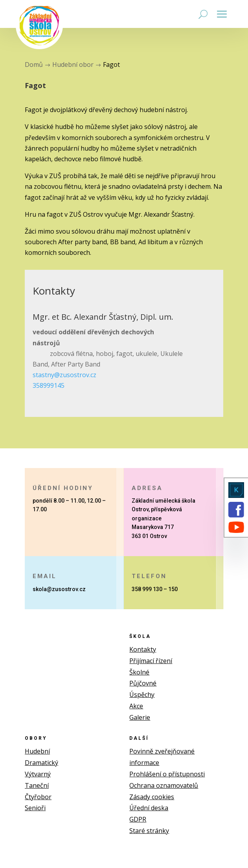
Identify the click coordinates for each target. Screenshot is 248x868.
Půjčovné (143, 683)
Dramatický (41, 763)
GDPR (138, 819)
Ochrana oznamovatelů (164, 785)
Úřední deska (149, 808)
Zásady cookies (152, 797)
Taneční (37, 785)
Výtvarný (38, 774)
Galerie (140, 717)
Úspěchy (142, 695)
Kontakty (143, 649)
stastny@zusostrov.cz (64, 375)
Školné (139, 672)
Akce (136, 706)
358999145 (49, 385)
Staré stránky (149, 831)
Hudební (37, 751)
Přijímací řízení (151, 661)
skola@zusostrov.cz (59, 589)
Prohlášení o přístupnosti (167, 774)
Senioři (35, 808)
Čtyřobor (38, 797)
